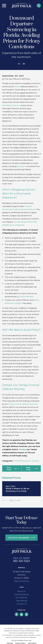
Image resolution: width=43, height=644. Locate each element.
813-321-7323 (22, 561)
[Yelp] (26, 614)
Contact (22, 449)
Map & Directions (21, 581)
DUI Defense (21, 598)
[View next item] (17, 500)
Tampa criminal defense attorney (23, 404)
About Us (21, 591)
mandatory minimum (11, 105)
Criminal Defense (21, 594)
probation (21, 166)
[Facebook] (17, 614)
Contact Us (21, 604)
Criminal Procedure (22, 461)
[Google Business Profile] (21, 614)
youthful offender (26, 297)
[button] (24, 64)
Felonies (35, 461)
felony (17, 87)
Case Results (21, 601)
